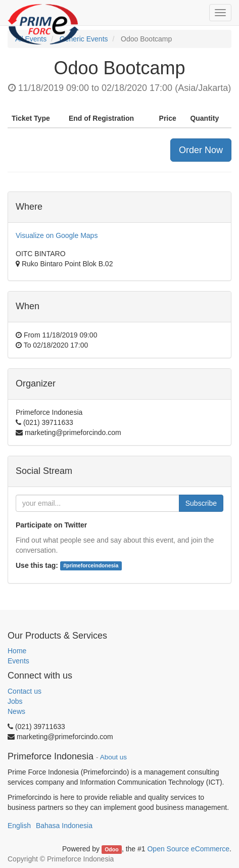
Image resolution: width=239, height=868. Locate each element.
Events (18, 661)
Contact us (25, 691)
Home (17, 651)
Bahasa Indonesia (64, 826)
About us (113, 757)
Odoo (111, 849)
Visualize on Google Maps (57, 235)
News (16, 711)
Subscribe (201, 503)
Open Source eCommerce (188, 849)
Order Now (201, 150)
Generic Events (84, 39)
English (19, 826)
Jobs (15, 701)
